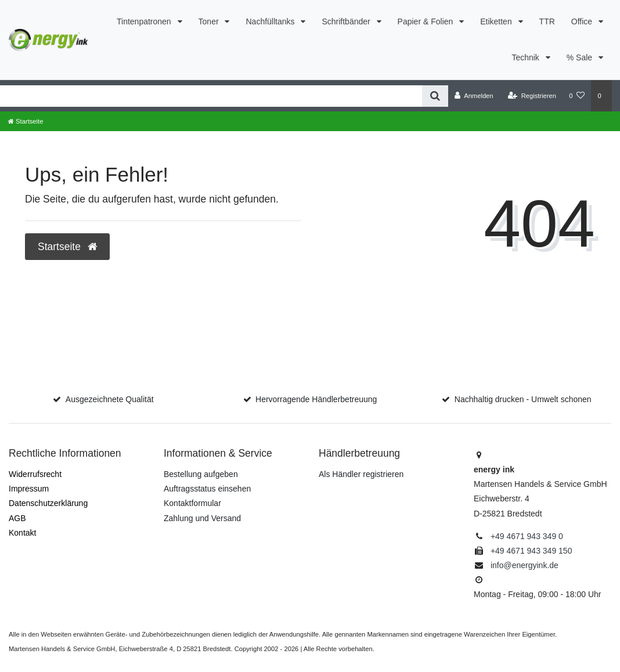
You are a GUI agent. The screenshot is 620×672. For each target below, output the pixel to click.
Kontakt (22, 533)
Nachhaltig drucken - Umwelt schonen (523, 399)
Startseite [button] (67, 247)
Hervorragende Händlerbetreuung (316, 399)
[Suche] (435, 96)
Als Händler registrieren (361, 474)
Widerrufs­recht (35, 474)
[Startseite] (26, 121)
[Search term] (211, 96)
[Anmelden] (474, 96)
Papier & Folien (427, 21)
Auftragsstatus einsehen (207, 489)
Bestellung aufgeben (201, 474)
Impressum (29, 489)
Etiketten (497, 21)
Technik (526, 57)
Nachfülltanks (271, 21)
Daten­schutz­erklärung (48, 503)
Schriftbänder (347, 21)
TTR (547, 21)
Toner (210, 21)
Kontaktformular (192, 503)
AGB (17, 518)
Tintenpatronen (145, 21)
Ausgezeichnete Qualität (110, 399)
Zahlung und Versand (202, 518)
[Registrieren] (532, 96)
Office (583, 21)
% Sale (581, 57)
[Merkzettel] (577, 96)
